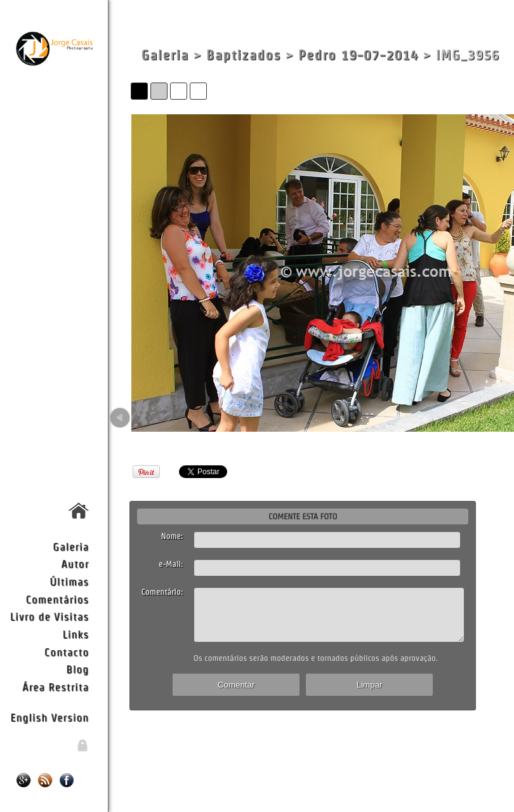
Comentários (57, 599)
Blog (77, 669)
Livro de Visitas (49, 616)
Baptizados (244, 55)
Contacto (67, 652)
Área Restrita (56, 687)
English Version (49, 717)
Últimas (69, 581)
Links (76, 634)
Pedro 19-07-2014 (358, 55)
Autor (75, 563)
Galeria (71, 546)
